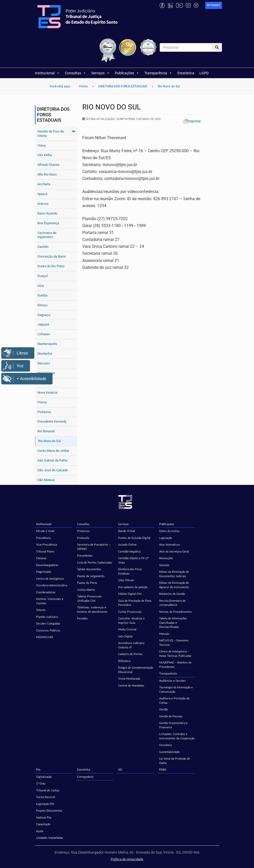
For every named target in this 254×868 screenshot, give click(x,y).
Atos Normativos (170, 544)
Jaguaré (43, 324)
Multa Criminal (127, 629)
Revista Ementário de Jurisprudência (172, 603)
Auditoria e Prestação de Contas (174, 700)
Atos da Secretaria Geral (174, 551)
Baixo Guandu (47, 213)
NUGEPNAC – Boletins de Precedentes (175, 665)
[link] (214, 6)
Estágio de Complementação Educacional (136, 670)
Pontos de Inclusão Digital (134, 538)
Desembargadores (47, 565)
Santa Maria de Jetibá (53, 451)
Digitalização (44, 777)
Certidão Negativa (129, 551)
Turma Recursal (46, 797)
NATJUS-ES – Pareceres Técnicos (174, 642)
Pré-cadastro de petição (133, 587)
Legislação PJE (45, 804)
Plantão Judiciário (47, 617)
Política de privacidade (127, 859)
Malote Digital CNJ (130, 594)
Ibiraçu (42, 305)
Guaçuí (43, 276)
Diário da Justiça (169, 531)
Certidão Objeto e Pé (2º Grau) (133, 560)
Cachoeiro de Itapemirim (47, 235)
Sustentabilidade (169, 752)
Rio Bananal (46, 431)
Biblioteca (124, 661)
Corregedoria (85, 777)
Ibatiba (42, 295)
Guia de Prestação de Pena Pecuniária (135, 603)
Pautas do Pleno (87, 583)
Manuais (164, 634)
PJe (38, 769)
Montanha (45, 354)
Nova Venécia (47, 392)
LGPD (204, 73)
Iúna (41, 286)
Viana (42, 145)
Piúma (42, 402)
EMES (163, 769)
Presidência (43, 538)
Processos (83, 531)
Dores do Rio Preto (51, 266)
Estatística (186, 73)
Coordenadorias (46, 592)
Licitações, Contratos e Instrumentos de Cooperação (177, 736)
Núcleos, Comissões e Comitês (50, 601)
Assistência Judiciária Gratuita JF (131, 645)
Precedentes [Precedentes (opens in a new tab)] (85, 555)
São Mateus (46, 480)
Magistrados (44, 572)
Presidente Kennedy (52, 421)
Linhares (44, 334)
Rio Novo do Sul (49, 441)
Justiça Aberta (86, 590)
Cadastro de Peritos (130, 654)
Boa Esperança (48, 223)
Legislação (166, 538)
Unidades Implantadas (50, 838)
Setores (41, 610)
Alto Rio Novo (47, 174)
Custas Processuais (130, 612)
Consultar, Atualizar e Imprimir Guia (131, 620)
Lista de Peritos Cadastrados (95, 562)
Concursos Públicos (48, 630)
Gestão (164, 709)
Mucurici (44, 363)
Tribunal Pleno (45, 551)
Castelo (43, 247)
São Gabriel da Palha (52, 460)
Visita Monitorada (129, 678)
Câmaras (41, 558)
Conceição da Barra (52, 256)
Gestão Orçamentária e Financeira (173, 725)
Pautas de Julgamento (91, 576)
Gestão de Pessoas (171, 716)
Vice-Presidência (47, 544)
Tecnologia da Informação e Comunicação (176, 689)
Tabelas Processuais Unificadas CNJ (89, 598)
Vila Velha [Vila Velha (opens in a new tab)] (45, 155)
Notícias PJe (44, 817)
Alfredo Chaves (48, 165)
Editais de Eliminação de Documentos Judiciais (174, 574)
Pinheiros (44, 412)
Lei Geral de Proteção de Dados (175, 761)
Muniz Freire (46, 373)
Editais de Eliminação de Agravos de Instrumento (174, 585)
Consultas (75, 73)
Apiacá (42, 194)
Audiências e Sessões (172, 681)
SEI (120, 769)
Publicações (127, 73)
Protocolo (83, 538)
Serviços (100, 73)
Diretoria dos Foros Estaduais (130, 571)
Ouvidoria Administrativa (52, 585)
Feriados (82, 618)
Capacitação (43, 824)
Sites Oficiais (126, 580)
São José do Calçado (53, 470)
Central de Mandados (131, 685)
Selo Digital (125, 636)
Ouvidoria (165, 745)
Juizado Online (127, 544)
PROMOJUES (45, 637)
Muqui (42, 383)
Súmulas (164, 565)
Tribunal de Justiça (48, 790)
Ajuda (40, 831)
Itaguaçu (44, 315)
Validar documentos (89, 569)
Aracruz (43, 204)
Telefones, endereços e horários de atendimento (92, 609)
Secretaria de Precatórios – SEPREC (94, 547)
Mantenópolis (47, 344)
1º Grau (41, 783)
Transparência (158, 73)
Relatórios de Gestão (172, 594)
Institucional (47, 73)
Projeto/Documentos (49, 810)
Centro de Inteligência (50, 579)
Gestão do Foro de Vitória (51, 134)
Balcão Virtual (127, 531)
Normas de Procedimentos (176, 612)
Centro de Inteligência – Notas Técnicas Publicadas (175, 653)
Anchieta (44, 184)
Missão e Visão (45, 531)
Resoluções (166, 558)
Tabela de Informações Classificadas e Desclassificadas (173, 622)
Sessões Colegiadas (48, 623)
